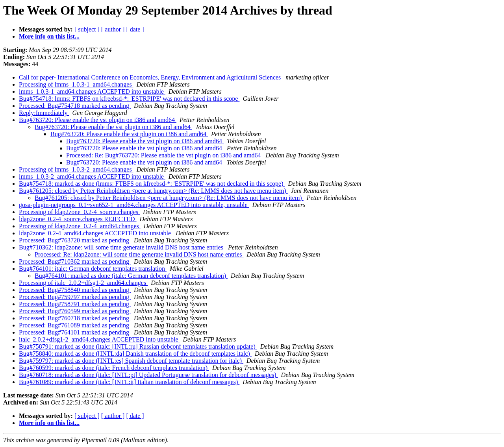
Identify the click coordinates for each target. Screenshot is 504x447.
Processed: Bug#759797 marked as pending (75, 297)
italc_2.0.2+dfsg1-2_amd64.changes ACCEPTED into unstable (99, 339)
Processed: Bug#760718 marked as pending (75, 318)
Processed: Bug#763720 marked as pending (75, 240)
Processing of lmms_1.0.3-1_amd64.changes (76, 84)
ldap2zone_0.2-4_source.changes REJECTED (78, 219)
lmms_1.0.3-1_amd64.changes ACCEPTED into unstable (92, 91)
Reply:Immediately (44, 113)
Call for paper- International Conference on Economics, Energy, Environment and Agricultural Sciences (151, 77)
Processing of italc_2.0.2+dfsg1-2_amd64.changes (83, 283)
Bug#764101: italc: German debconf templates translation (93, 269)
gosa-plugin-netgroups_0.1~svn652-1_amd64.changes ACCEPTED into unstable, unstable (134, 205)
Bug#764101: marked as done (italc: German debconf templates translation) (131, 276)
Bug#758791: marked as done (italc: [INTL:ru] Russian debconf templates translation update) (138, 346)
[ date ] (135, 29)
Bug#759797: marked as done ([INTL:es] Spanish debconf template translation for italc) (131, 361)
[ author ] (113, 29)
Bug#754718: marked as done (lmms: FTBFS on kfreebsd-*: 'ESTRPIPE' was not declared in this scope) (152, 184)
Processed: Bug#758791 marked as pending (75, 304)
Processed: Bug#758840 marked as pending (75, 290)
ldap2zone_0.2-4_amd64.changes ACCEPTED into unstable (96, 233)
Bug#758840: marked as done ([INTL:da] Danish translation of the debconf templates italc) (135, 354)
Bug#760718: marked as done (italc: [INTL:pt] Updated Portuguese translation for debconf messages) (148, 375)
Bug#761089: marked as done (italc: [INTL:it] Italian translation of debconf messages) (129, 382)
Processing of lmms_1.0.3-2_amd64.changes (76, 169)
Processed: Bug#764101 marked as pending (75, 332)
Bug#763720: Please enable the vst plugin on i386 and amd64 (98, 120)
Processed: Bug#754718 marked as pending (75, 106)
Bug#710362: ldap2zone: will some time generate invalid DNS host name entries (122, 247)
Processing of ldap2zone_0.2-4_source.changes (79, 212)
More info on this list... (49, 36)
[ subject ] (87, 29)
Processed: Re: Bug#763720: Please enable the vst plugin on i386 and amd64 (164, 155)
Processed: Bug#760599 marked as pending (75, 311)
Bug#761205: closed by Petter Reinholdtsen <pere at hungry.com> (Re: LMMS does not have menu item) (153, 191)
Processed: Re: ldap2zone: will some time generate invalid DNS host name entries (139, 254)
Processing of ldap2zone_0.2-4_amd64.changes (80, 226)
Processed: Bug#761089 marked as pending (75, 325)
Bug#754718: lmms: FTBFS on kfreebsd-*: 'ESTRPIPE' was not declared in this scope (129, 99)
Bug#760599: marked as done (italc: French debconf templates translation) (114, 368)
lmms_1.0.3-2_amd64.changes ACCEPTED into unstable (92, 176)
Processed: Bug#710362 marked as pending (75, 261)
